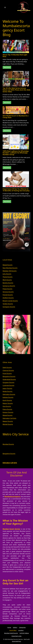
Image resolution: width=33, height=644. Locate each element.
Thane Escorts (8, 277)
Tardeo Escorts (8, 304)
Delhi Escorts (7, 367)
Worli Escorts (7, 280)
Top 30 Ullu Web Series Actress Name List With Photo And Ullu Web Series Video (16, 90)
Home (9, 627)
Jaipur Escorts (7, 388)
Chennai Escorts (8, 370)
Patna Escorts (7, 409)
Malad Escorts (8, 265)
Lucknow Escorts (8, 385)
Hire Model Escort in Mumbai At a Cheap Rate (16, 117)
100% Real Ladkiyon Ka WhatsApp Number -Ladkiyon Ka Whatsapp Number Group (16, 153)
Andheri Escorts (8, 298)
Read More (7, 67)
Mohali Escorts (8, 424)
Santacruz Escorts (9, 286)
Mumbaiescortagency (13, 497)
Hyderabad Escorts (9, 379)
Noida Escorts (8, 391)
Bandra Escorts (8, 283)
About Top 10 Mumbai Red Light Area (15, 56)
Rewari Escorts (8, 421)
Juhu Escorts (7, 274)
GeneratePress (16, 641)
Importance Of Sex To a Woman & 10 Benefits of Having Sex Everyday (16, 190)
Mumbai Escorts (8, 444)
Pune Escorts (7, 373)
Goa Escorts (7, 406)
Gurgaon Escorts (8, 382)
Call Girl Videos (24, 633)
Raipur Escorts (8, 403)
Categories (22, 627)
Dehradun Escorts (9, 394)
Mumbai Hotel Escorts (11, 633)
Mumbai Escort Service (11, 529)
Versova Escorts (8, 292)
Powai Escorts (7, 289)
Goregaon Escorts (9, 307)
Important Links (16, 636)
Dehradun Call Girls (9, 418)
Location (21, 630)
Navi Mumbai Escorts (10, 268)
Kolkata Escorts (8, 397)
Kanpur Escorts (8, 412)
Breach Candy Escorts (10, 301)
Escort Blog (13, 630)
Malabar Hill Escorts (10, 271)
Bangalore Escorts (9, 376)
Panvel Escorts (8, 295)
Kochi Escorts (7, 400)
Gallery (15, 627)
